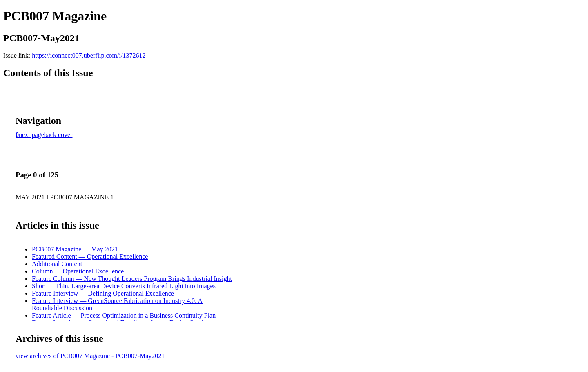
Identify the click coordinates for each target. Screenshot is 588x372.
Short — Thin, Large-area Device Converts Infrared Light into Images (124, 286)
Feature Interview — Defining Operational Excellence (103, 293)
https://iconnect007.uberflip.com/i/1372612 (89, 55)
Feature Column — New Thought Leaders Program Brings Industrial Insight (132, 279)
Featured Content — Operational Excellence (90, 257)
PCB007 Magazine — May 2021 (75, 249)
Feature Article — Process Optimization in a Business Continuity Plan (124, 315)
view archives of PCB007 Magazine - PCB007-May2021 (90, 356)
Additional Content (57, 264)
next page (31, 135)
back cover (58, 135)
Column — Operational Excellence (78, 271)
